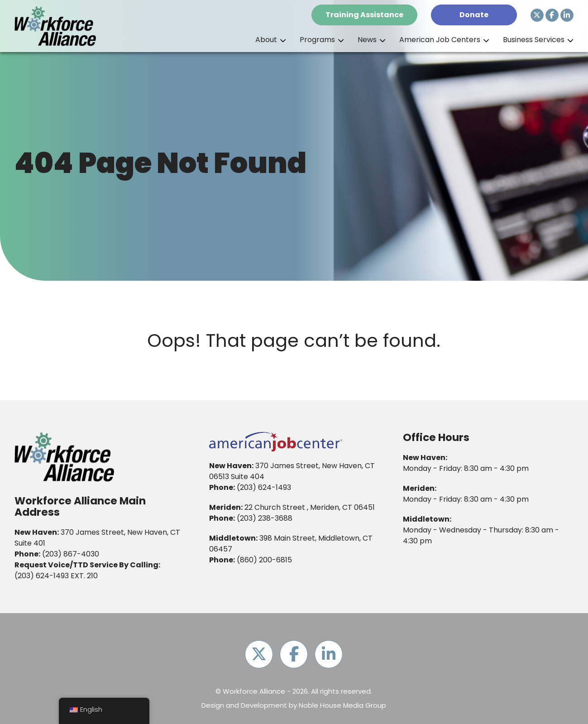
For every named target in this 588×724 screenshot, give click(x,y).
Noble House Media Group (342, 705)
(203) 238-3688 (265, 518)
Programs (317, 40)
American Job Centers (440, 40)
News (367, 40)
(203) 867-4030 (71, 554)
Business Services (534, 40)
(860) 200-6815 (264, 560)
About (266, 40)
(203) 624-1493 (42, 576)
